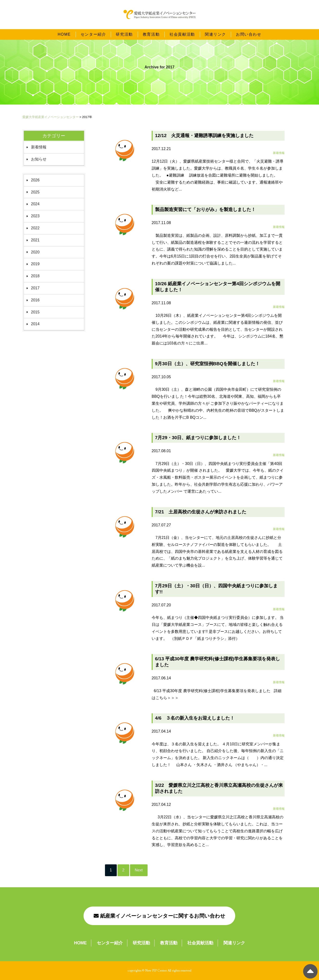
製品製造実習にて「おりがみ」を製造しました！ (205, 209)
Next (139, 870)
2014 (35, 324)
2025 (35, 192)
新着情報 (39, 147)
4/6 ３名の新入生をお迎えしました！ (195, 718)
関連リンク (215, 30)
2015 (35, 312)
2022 (35, 228)
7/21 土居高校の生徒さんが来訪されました (201, 512)
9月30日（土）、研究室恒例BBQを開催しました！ (208, 364)
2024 (35, 204)
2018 (35, 276)
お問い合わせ (249, 30)
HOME (64, 30)
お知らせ (39, 159)
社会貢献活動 (182, 30)
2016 (35, 300)
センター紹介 (93, 30)
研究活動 (124, 30)
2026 (35, 180)
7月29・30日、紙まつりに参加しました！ (198, 438)
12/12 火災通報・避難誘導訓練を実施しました (204, 136)
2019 (35, 264)
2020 (35, 252)
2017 (35, 288)
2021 (35, 240)
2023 (35, 216)
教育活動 (151, 30)
